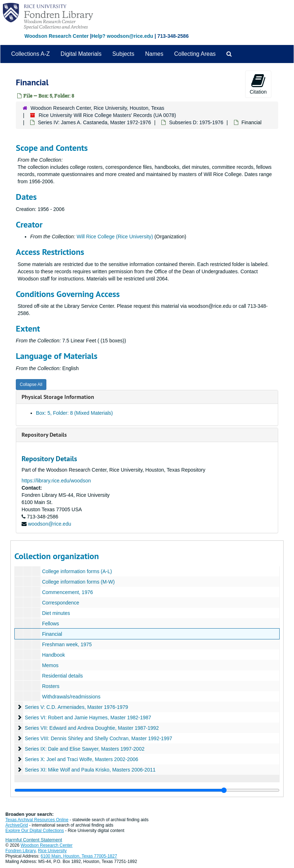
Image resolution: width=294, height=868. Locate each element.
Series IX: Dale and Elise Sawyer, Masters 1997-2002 (85, 749)
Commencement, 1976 (68, 592)
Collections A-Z (31, 54)
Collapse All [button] (31, 384)
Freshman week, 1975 (67, 644)
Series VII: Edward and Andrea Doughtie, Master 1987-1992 (92, 728)
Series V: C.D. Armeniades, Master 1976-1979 (76, 707)
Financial (52, 634)
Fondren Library (20, 851)
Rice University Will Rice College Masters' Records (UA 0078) (107, 115)
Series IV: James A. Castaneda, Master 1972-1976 (94, 122)
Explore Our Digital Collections (35, 831)
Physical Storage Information (58, 397)
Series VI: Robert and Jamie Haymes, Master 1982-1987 (88, 718)
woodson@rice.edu (50, 524)
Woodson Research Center (57, 36)
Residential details (63, 676)
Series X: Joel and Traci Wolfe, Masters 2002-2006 (82, 759)
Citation (258, 84)
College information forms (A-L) (77, 571)
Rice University (52, 851)
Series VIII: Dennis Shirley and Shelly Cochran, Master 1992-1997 (98, 738)
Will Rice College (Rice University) (115, 237)
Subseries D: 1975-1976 (196, 122)
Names (154, 54)
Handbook (54, 655)
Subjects (123, 54)
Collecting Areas (195, 54)
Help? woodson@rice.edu (122, 36)
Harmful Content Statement (34, 840)
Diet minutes (56, 613)
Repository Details (44, 435)
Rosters (51, 686)
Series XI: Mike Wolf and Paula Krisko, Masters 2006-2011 (90, 770)
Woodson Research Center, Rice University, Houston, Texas (97, 108)
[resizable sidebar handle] (147, 790)
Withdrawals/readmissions (71, 697)
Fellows (50, 624)
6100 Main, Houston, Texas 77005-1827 (79, 856)
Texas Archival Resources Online (37, 820)
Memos (50, 665)
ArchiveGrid (17, 825)
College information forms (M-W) (78, 582)
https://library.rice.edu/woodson (56, 481)
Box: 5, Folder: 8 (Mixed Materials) (74, 413)
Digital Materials (81, 54)
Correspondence (61, 603)
